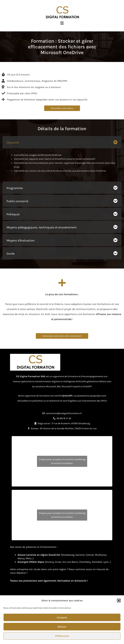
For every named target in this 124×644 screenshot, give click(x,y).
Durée (11, 254)
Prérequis (13, 214)
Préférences (62, 636)
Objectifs (13, 143)
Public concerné (17, 201)
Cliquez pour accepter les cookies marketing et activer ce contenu (62, 461)
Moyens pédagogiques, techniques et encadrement (42, 227)
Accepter (62, 617)
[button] (119, 601)
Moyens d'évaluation (20, 240)
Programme (15, 188)
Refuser (62, 627)
